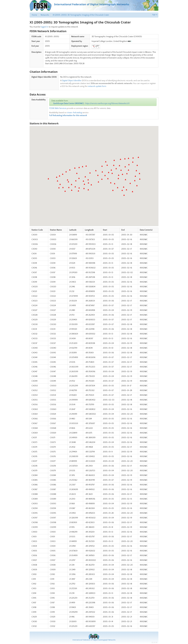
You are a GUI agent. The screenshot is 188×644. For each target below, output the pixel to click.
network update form (97, 86)
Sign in (155, 15)
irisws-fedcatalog (75, 113)
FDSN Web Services (58, 108)
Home (34, 15)
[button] (48, 179)
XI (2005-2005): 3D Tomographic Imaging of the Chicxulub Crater (81, 15)
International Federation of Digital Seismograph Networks (94, 640)
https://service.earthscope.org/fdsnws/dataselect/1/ (107, 103)
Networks (45, 15)
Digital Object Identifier (72, 81)
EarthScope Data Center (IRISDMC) (69, 103)
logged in (44, 27)
